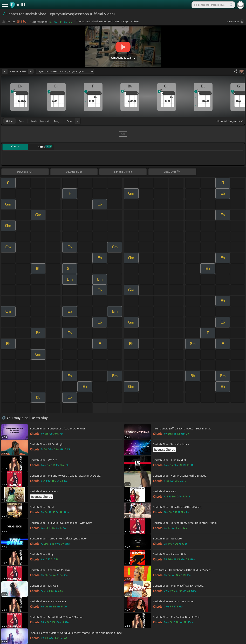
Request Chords (164, 450)
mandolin (45, 121)
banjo (57, 121)
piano (21, 121)
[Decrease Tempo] (5, 71)
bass (69, 121)
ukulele (33, 121)
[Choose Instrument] (77, 121)
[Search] (231, 5)
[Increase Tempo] (31, 71)
